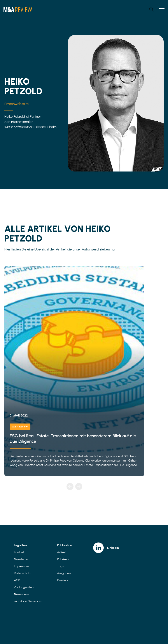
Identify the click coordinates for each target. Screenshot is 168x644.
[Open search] (151, 10)
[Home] (18, 10)
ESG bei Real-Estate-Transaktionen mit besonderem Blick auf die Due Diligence (74, 371)
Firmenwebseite (17, 104)
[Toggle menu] (162, 10)
